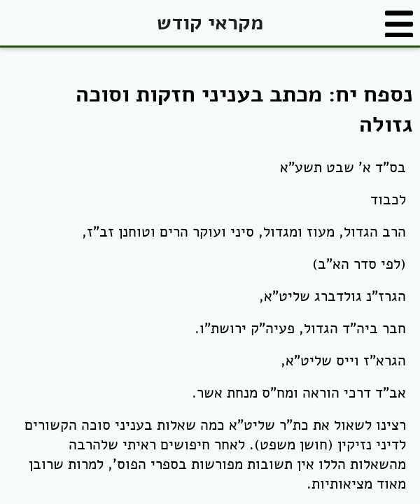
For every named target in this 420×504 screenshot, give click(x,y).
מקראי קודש (210, 23)
